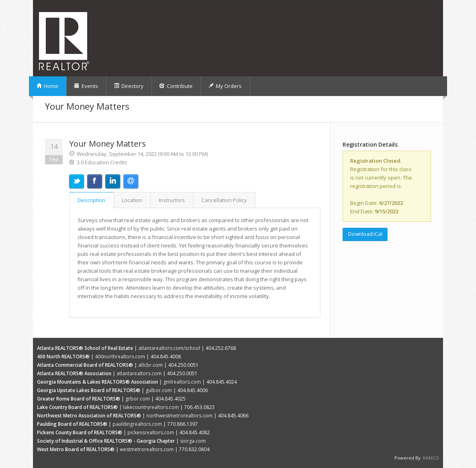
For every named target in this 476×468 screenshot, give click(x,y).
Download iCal (365, 234)
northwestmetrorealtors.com (180, 416)
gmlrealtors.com (182, 382)
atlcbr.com (151, 365)
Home (47, 86)
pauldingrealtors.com (137, 424)
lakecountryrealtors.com (151, 407)
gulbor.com (159, 390)
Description (91, 200)
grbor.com (138, 399)
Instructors (172, 200)
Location (132, 200)
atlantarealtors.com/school (169, 348)
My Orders (225, 86)
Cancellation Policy (224, 200)
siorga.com (193, 441)
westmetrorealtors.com (147, 449)
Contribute (176, 86)
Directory (129, 86)
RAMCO (431, 458)
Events (86, 86)
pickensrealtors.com (151, 432)
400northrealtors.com (120, 357)
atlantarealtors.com (139, 373)
